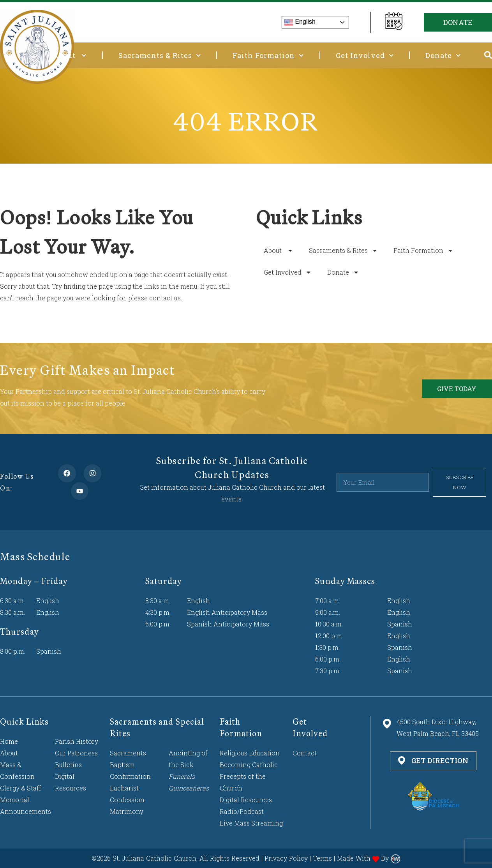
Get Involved (365, 56)
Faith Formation (268, 56)
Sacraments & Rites (160, 56)
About (70, 56)
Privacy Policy (286, 858)
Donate (443, 56)
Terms (322, 858)
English (300, 22)
